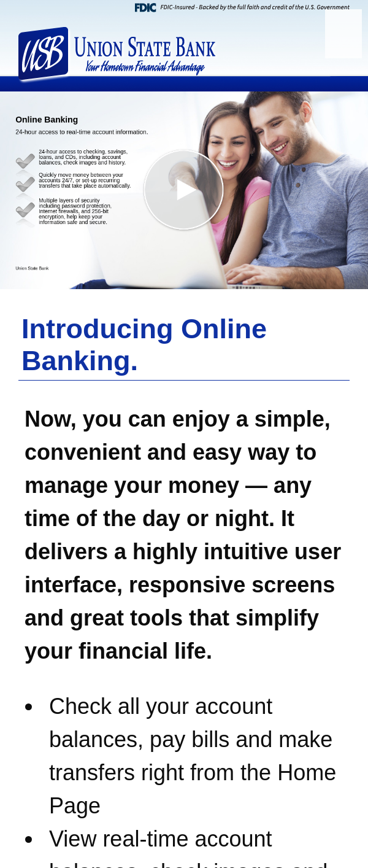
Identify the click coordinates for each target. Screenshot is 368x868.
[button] (184, 190)
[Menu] (343, 34)
